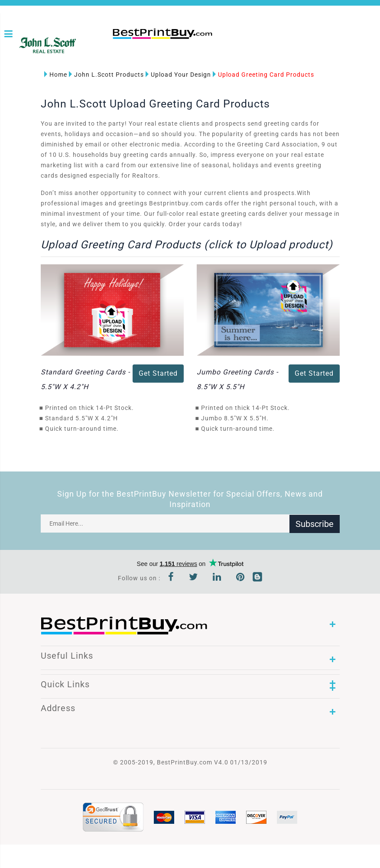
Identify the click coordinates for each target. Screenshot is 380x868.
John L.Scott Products (106, 75)
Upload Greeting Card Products (263, 75)
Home (56, 75)
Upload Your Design (178, 75)
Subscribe (315, 523)
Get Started (158, 373)
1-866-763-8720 (115, 49)
